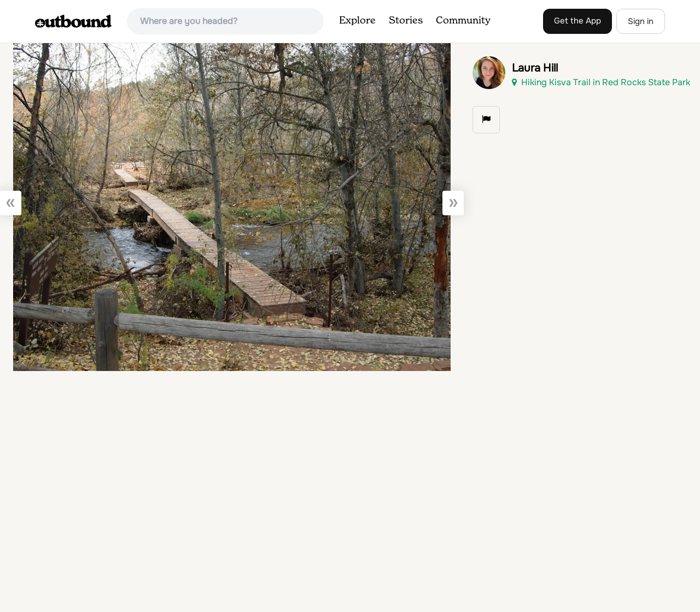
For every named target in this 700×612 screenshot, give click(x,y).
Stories (406, 21)
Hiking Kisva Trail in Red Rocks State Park (601, 82)
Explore (357, 21)
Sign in (641, 21)
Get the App (577, 21)
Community (463, 21)
